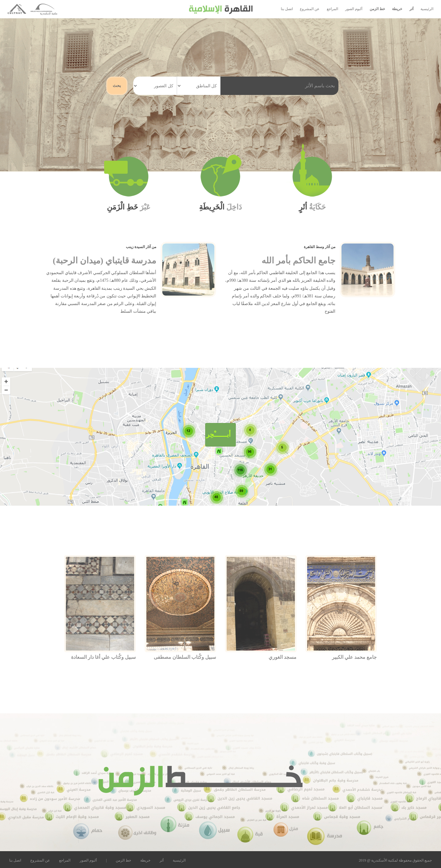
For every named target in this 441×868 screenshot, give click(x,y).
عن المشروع (310, 9)
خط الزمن (377, 9)
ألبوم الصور (354, 9)
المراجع (332, 9)
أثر (411, 9)
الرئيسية (427, 9)
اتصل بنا (287, 9)
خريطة (397, 9)
